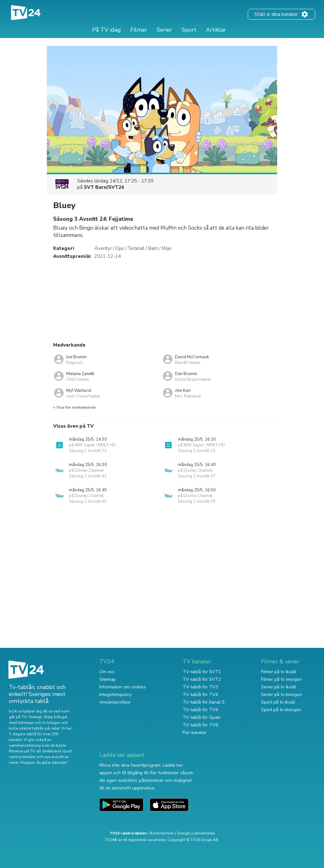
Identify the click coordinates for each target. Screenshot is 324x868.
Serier (164, 30)
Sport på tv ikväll (278, 702)
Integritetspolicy (115, 695)
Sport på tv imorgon (281, 710)
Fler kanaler (195, 733)
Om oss (107, 672)
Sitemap (108, 679)
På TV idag (106, 30)
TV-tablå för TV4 (200, 695)
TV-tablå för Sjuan (202, 717)
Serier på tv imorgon (281, 695)
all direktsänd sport (54, 751)
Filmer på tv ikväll (279, 672)
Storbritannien (162, 833)
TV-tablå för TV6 (200, 710)
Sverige (183, 833)
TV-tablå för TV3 (200, 687)
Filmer (139, 30)
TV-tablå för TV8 (200, 725)
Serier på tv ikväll (279, 687)
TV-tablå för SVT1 (202, 672)
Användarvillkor (115, 702)
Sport (189, 30)
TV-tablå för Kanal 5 (203, 702)
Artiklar (216, 30)
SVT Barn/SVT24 (104, 187)
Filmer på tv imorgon (281, 679)
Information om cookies (123, 687)
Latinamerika (204, 833)
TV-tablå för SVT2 (202, 679)
